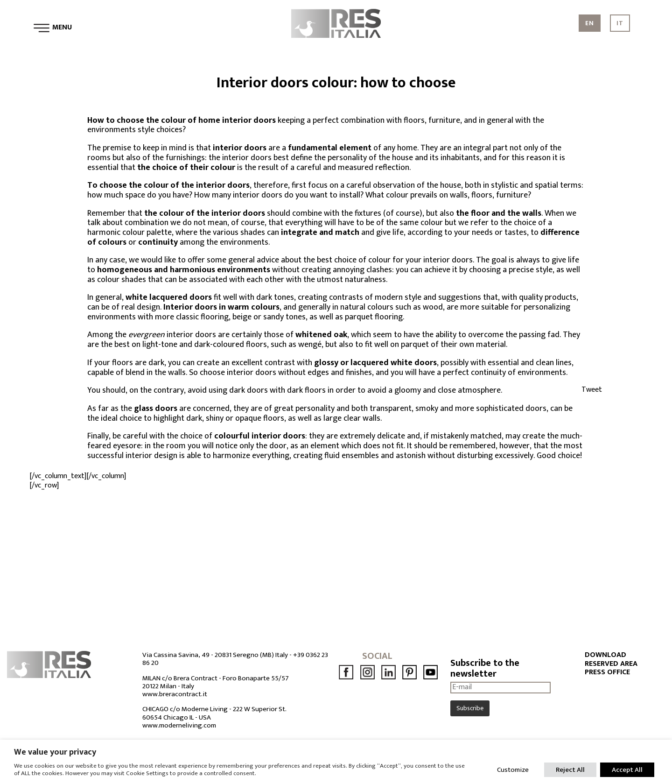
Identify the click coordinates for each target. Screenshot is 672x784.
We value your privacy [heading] (55, 752)
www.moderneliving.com (179, 725)
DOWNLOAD (605, 655)
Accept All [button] (627, 770)
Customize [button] (513, 770)
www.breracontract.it (175, 694)
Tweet (592, 390)
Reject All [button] (570, 770)
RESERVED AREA (611, 664)
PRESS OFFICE (607, 672)
